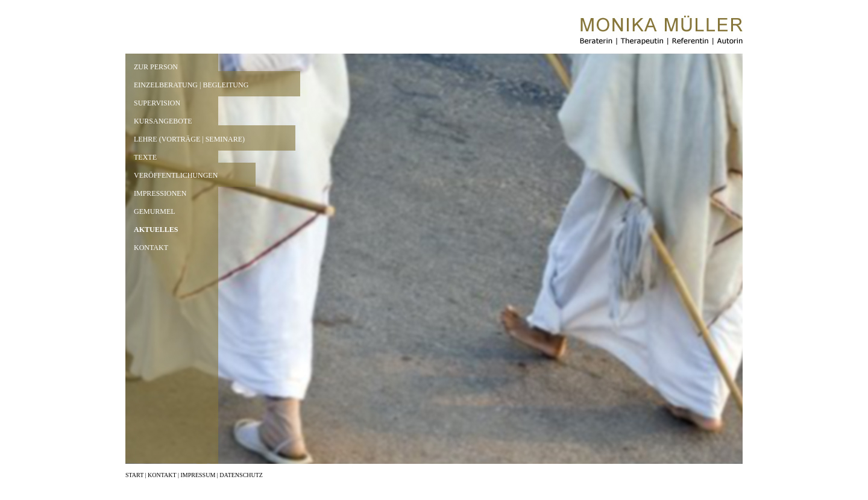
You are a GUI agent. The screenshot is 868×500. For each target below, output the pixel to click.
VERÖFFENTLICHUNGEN (176, 175)
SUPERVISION (157, 103)
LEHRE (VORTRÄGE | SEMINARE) (189, 139)
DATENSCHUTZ (241, 475)
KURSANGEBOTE (163, 121)
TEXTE (145, 157)
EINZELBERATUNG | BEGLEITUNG (191, 85)
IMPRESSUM (198, 475)
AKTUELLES (156, 230)
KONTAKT (151, 248)
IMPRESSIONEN (160, 193)
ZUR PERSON (156, 67)
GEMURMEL (155, 211)
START (134, 475)
